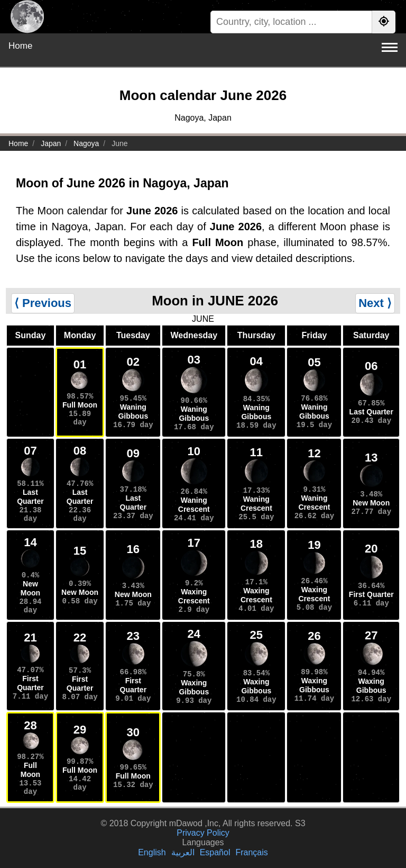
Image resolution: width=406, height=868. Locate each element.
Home (20, 46)
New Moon (371, 503)
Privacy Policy (203, 833)
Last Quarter (371, 412)
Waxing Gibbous (194, 687)
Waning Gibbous (133, 412)
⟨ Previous (43, 303)
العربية (183, 852)
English (152, 852)
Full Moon (80, 405)
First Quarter (371, 594)
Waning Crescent (194, 505)
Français (251, 852)
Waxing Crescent (194, 596)
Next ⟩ (375, 303)
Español (215, 852)
